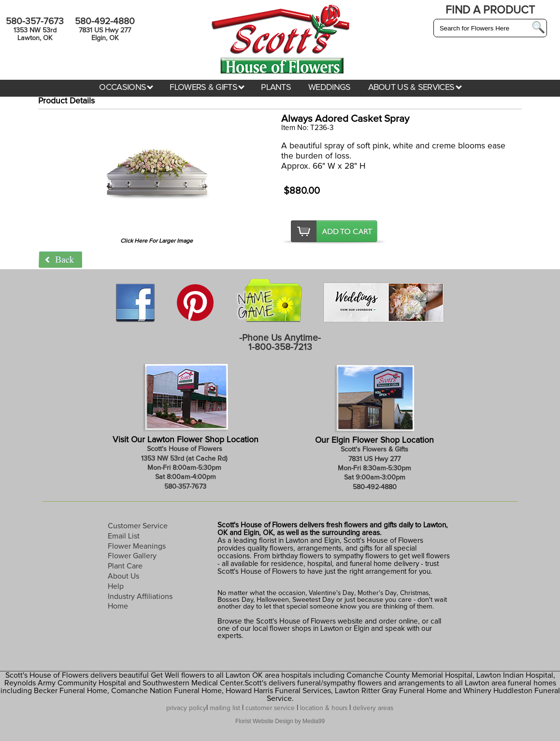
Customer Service (138, 526)
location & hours (324, 708)
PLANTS (276, 87)
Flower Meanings (137, 546)
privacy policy (186, 708)
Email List (124, 536)
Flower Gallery (132, 556)
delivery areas (373, 708)
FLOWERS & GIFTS (207, 87)
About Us (123, 576)
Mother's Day (377, 593)
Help (116, 586)
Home (118, 606)
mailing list (225, 708)
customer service (270, 708)
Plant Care (125, 566)
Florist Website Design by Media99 (280, 721)
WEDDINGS (329, 87)
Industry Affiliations (140, 596)
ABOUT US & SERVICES (415, 87)
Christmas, (415, 593)
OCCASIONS (126, 87)
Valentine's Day (330, 593)
